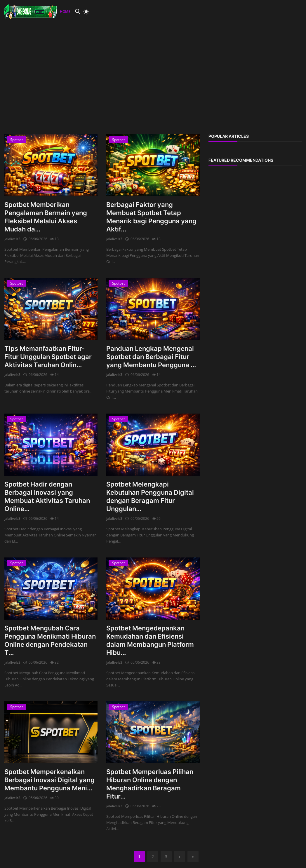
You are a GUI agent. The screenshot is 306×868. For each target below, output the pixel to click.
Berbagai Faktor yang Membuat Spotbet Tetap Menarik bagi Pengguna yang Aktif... (151, 217)
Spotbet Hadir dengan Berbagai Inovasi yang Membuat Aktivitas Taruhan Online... (47, 496)
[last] (193, 857)
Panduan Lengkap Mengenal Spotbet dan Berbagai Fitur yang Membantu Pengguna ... (151, 357)
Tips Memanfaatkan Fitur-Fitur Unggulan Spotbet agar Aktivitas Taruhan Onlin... (48, 357)
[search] (77, 12)
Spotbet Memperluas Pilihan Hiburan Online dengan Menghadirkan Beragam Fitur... (150, 784)
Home (65, 12)
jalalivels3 (12, 239)
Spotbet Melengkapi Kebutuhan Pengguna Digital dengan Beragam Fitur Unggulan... (150, 496)
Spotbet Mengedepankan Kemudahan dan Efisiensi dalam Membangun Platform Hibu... (150, 640)
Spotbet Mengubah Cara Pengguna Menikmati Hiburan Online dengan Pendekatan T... (50, 640)
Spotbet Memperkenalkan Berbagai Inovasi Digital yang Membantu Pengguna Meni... (49, 780)
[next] (180, 857)
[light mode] (85, 12)
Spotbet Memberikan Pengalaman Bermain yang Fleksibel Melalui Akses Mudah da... (46, 217)
